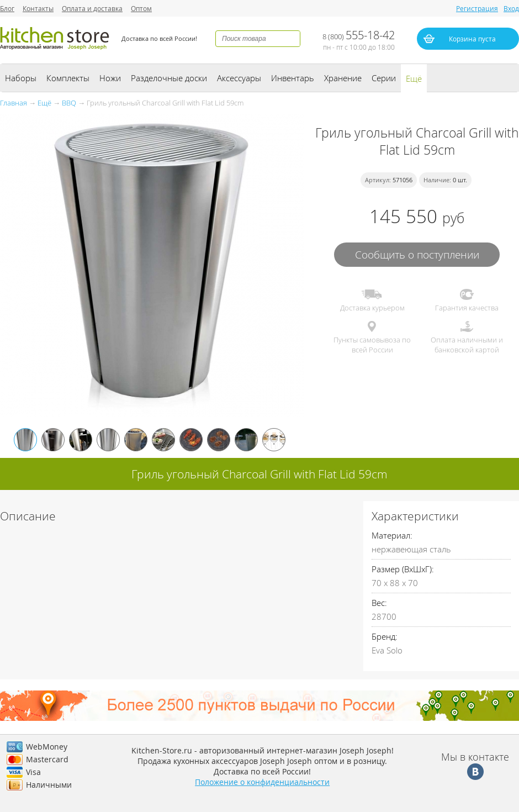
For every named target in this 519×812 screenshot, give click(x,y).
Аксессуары (239, 78)
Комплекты (68, 78)
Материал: (392, 535)
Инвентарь (293, 78)
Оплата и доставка (92, 8)
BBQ (69, 103)
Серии (384, 78)
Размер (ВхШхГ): (403, 569)
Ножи (110, 78)
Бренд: (385, 636)
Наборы (21, 78)
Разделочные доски (169, 78)
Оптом (141, 8)
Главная (14, 103)
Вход (511, 8)
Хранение (343, 78)
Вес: (379, 603)
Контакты (38, 8)
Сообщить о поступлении (417, 254)
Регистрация (477, 8)
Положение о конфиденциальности (262, 782)
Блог (7, 8)
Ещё (414, 78)
